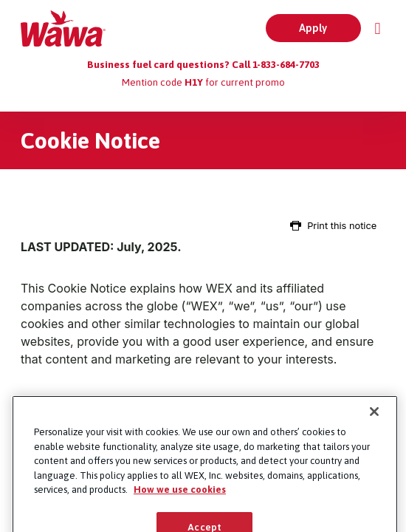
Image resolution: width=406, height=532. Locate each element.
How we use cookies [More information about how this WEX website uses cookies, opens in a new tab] (180, 501)
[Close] (374, 423)
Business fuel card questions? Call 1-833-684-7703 (203, 64)
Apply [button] (313, 28)
